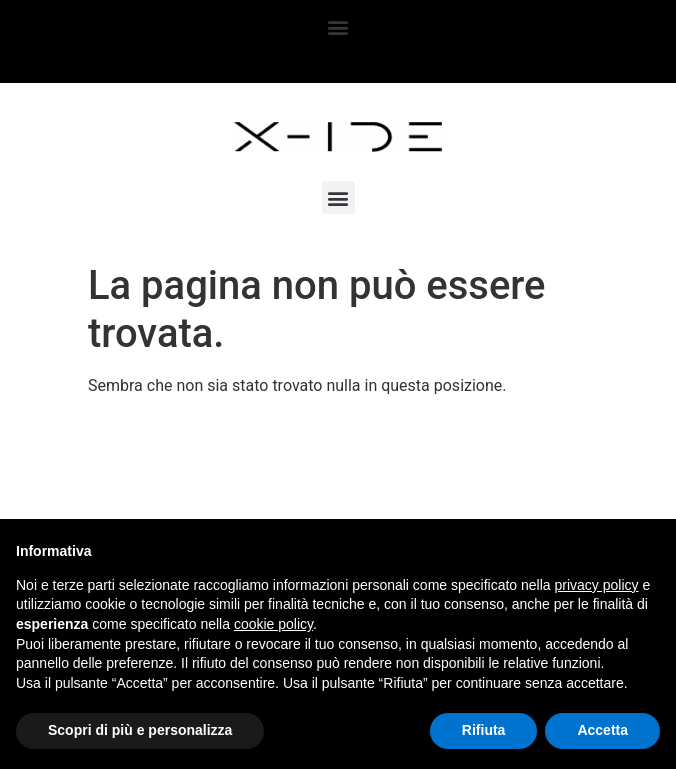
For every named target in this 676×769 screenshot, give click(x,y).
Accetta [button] (602, 730)
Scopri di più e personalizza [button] (140, 730)
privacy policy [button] (597, 585)
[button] (338, 26)
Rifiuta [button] (484, 730)
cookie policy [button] (273, 624)
